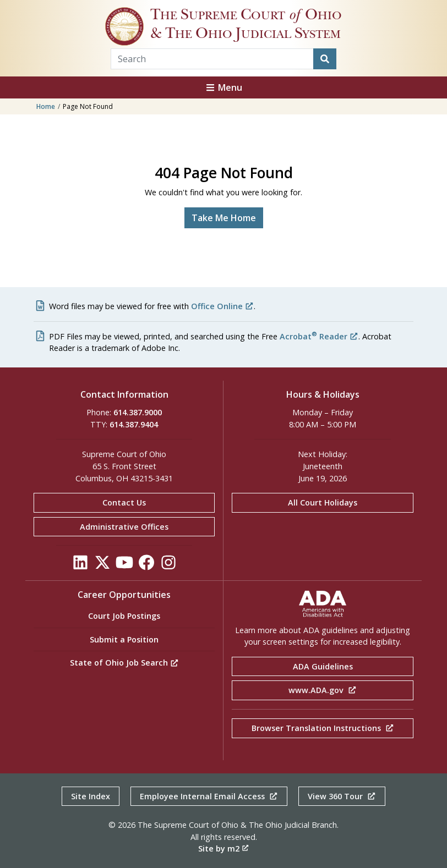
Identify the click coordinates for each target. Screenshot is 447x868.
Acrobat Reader (319, 336)
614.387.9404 (134, 424)
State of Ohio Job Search (124, 663)
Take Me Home (224, 218)
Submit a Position (124, 639)
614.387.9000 (138, 412)
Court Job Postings (124, 616)
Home (46, 106)
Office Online (222, 306)
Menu (223, 87)
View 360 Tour (342, 796)
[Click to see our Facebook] (146, 566)
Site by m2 (223, 848)
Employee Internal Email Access (209, 796)
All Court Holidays (323, 502)
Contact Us (124, 502)
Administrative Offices (124, 527)
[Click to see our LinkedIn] (80, 566)
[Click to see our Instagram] (168, 566)
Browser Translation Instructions (323, 728)
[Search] (325, 59)
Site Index (91, 796)
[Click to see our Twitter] (102, 566)
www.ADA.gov (323, 690)
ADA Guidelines (323, 666)
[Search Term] (212, 59)
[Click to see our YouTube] (124, 566)
